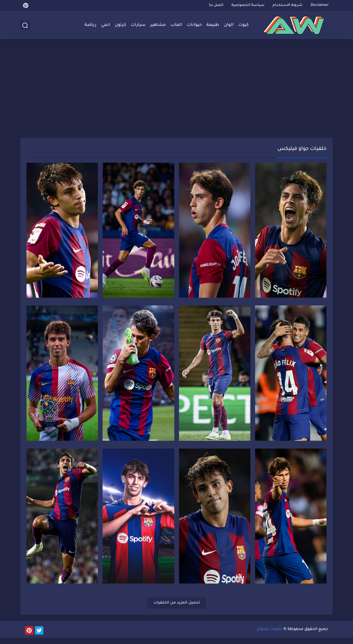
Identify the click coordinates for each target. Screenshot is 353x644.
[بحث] (25, 25)
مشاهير (158, 25)
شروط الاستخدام (288, 5)
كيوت (243, 25)
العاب (176, 25)
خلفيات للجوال (269, 636)
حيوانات (194, 25)
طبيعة (213, 25)
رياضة (90, 25)
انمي (106, 25)
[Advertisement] (176, 89)
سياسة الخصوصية (248, 5)
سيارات (138, 25)
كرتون (120, 25)
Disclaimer (320, 5)
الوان (229, 25)
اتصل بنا (216, 5)
